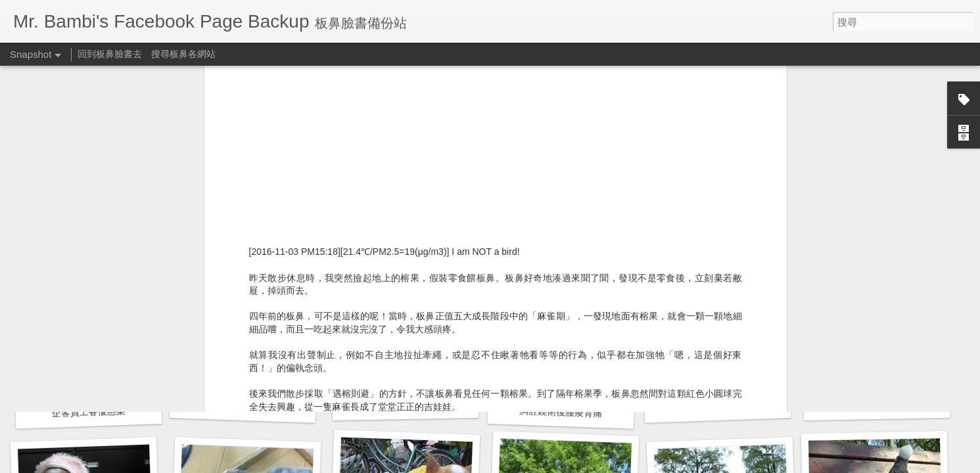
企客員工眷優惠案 (88, 412)
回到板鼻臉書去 (110, 54)
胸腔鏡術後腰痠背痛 (406, 405)
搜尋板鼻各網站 (183, 54)
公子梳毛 (717, 406)
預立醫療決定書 (243, 406)
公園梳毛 (877, 404)
